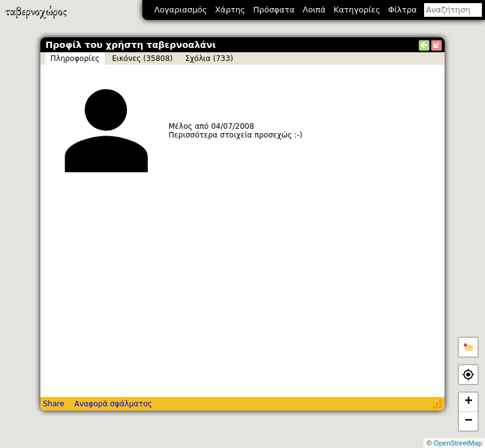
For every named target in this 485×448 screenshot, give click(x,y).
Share (54, 404)
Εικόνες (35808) (142, 58)
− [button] (469, 421)
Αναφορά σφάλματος (113, 404)
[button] (468, 347)
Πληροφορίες (75, 58)
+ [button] (469, 402)
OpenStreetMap (458, 443)
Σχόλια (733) (209, 58)
